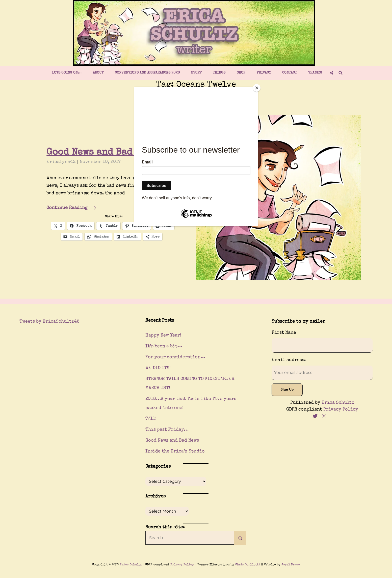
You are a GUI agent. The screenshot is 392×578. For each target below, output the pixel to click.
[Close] (257, 88)
